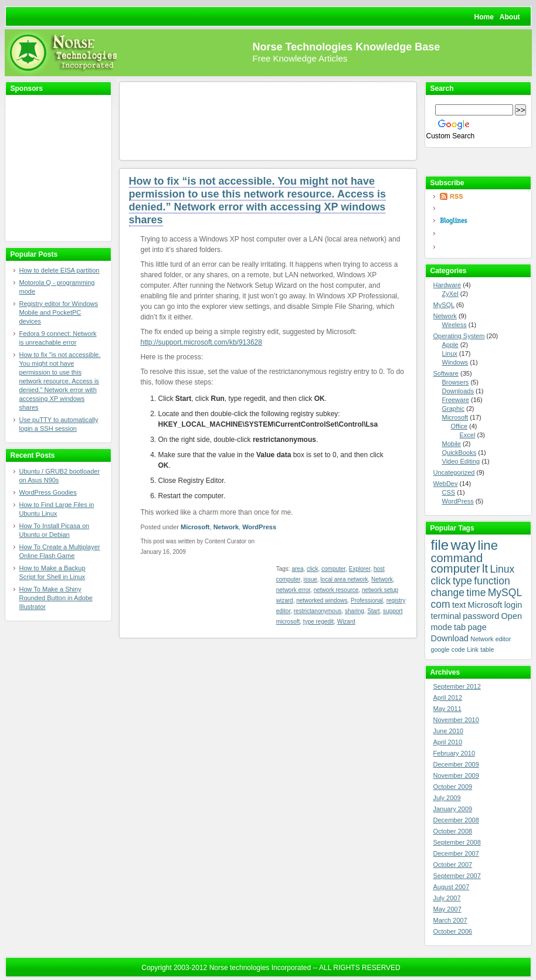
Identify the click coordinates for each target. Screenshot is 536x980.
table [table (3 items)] (487, 649)
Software (446, 373)
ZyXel (450, 294)
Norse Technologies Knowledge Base (347, 47)
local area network (344, 579)
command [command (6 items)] (457, 558)
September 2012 (457, 686)
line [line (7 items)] (488, 545)
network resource (336, 590)
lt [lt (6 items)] (485, 569)
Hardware (447, 285)
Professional (367, 600)
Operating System (459, 336)
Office (459, 426)
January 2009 (453, 809)
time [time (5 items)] (476, 593)
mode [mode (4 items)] (442, 627)
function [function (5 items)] (492, 581)
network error (293, 590)
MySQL (444, 305)
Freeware (456, 400)
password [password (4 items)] (481, 616)
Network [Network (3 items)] (482, 639)
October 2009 (453, 787)
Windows (455, 362)
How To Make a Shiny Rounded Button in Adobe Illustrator (56, 598)
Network (226, 527)
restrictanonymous (318, 611)
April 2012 (448, 697)
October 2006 (453, 931)
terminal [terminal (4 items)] (446, 616)
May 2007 (447, 909)
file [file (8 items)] (440, 545)
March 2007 (450, 920)
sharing (354, 611)
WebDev (446, 484)
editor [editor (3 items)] (503, 639)
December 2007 (456, 853)
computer (333, 569)
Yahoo (481, 247)
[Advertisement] (52, 169)
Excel (468, 435)
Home (484, 17)
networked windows (322, 600)
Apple (450, 345)
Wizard (346, 622)
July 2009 (447, 798)
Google (481, 208)
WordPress (259, 527)
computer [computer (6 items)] (456, 569)
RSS (481, 196)
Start (373, 611)
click (312, 569)
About (510, 17)
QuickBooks (459, 452)
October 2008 (453, 831)
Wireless (454, 325)
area (297, 569)
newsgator (481, 233)
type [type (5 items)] (462, 581)
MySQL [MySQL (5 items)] (505, 593)
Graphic (454, 409)
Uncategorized (454, 472)
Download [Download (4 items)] (450, 638)
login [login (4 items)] (513, 605)
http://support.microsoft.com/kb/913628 (201, 342)
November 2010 (456, 720)
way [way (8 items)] (464, 545)
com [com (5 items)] (441, 604)
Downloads (458, 391)
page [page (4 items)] (477, 627)
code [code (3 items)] (458, 649)
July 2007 (447, 898)
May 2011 (447, 709)
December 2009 (456, 764)
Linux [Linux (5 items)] (502, 569)
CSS (449, 492)
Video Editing (461, 461)
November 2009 (456, 775)
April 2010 (448, 742)
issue (310, 579)
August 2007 (452, 887)
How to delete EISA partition (60, 270)
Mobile (452, 444)
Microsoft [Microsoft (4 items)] (485, 605)
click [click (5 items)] (441, 581)
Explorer (360, 569)
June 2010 (448, 731)
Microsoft (195, 527)
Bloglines (481, 221)
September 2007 (457, 876)
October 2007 (453, 865)
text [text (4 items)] (459, 605)
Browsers (456, 382)
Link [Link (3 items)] (473, 649)
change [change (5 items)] (448, 593)
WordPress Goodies (48, 492)
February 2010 (454, 753)
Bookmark (478, 161)
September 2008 (457, 842)
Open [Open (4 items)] (512, 616)
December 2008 (456, 820)
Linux (450, 353)
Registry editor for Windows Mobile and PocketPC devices (59, 312)
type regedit (318, 622)
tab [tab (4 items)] (460, 627)
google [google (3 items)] (440, 649)
